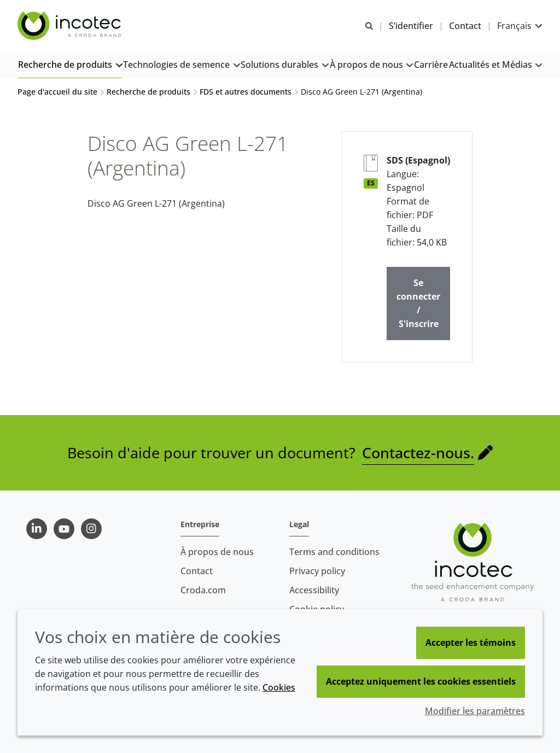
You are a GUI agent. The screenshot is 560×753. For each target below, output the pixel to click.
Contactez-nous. (418, 454)
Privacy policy (317, 571)
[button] (70, 66)
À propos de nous (217, 552)
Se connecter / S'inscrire (418, 305)
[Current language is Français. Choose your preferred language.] (520, 26)
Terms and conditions (334, 552)
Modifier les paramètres (475, 711)
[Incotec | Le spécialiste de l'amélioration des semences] (71, 26)
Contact (197, 571)
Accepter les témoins (471, 643)
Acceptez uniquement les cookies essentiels (421, 681)
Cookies (279, 687)
